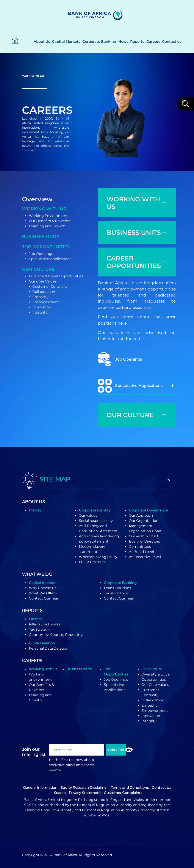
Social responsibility (96, 521)
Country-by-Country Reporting (56, 635)
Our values (88, 515)
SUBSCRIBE (116, 750)
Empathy (40, 297)
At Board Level (141, 552)
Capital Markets (66, 42)
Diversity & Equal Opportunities (56, 276)
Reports (137, 42)
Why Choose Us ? (44, 588)
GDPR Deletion (42, 643)
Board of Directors (144, 541)
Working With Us (44, 209)
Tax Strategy (40, 629)
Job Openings (41, 254)
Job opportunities (46, 247)
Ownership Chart (144, 536)
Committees (140, 547)
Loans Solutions (117, 588)
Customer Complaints (123, 793)
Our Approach (141, 515)
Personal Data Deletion (49, 648)
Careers (153, 42)
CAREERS (32, 661)
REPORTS (32, 611)
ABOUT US (33, 502)
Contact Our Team (45, 598)
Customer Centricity (50, 286)
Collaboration (44, 292)
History (35, 510)
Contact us (172, 42)
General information (40, 788)
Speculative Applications (50, 259)
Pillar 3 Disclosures (45, 624)
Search (60, 793)
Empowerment (46, 302)
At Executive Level (145, 557)
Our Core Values (43, 281)
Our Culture (38, 269)
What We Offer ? (43, 593)
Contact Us (161, 788)
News (123, 42)
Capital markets (43, 583)
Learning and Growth (47, 226)
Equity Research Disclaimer (84, 788)
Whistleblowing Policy (98, 557)
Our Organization (144, 521)
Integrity (40, 312)
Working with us (43, 669)
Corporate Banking (99, 42)
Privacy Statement (85, 793)
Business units (41, 237)
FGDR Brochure (92, 562)
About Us (42, 42)
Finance (36, 619)
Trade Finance (116, 593)
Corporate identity (95, 510)
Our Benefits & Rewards (49, 221)
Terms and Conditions (130, 788)
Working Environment (48, 216)
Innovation (42, 307)
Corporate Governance (148, 510)
